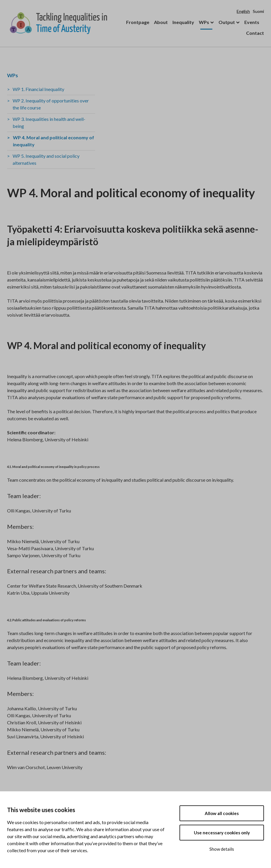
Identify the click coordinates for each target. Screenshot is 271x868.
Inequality (183, 22)
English (243, 11)
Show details (222, 849)
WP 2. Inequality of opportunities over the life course (51, 104)
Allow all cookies (222, 813)
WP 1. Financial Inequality (38, 89)
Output (227, 22)
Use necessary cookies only (222, 833)
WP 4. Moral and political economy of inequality (54, 141)
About (161, 22)
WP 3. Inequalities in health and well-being (49, 122)
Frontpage (138, 22)
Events (252, 22)
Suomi (258, 11)
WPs (204, 22)
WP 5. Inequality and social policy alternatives (46, 159)
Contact (255, 33)
